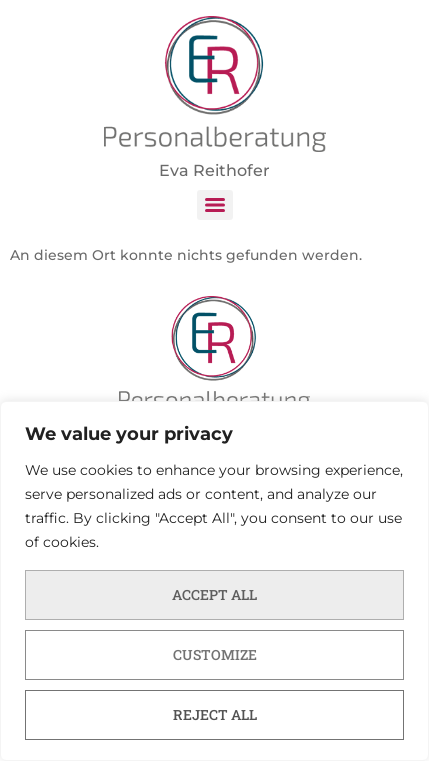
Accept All (214, 594)
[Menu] (215, 205)
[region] (214, 581)
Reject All (215, 714)
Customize (215, 654)
